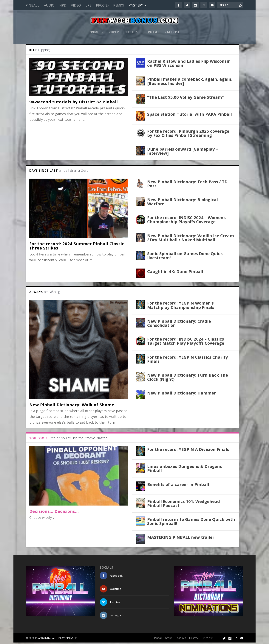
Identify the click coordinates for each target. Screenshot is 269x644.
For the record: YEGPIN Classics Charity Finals (188, 360)
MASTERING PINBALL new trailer (181, 539)
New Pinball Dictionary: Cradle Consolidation (179, 325)
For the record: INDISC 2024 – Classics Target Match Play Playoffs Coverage (186, 342)
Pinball (32, 5)
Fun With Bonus (45, 640)
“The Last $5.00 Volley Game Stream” (185, 99)
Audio (49, 5)
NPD (63, 5)
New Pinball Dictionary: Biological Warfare (183, 203)
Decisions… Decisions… (54, 513)
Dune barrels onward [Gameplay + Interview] (183, 152)
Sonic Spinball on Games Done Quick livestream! (185, 257)
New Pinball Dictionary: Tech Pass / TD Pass (187, 185)
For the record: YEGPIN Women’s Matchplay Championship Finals (181, 306)
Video (76, 5)
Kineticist (172, 27)
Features (131, 27)
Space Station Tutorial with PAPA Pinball (190, 116)
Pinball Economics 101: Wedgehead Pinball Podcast (184, 505)
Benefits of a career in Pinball (178, 486)
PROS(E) (102, 5)
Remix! (118, 5)
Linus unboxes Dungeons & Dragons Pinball (185, 470)
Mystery (136, 5)
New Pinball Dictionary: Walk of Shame (72, 406)
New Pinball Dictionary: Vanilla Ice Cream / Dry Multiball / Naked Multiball (191, 239)
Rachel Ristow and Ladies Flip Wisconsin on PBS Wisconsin (189, 65)
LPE (88, 5)
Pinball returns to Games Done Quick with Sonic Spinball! (191, 523)
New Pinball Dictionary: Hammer (181, 394)
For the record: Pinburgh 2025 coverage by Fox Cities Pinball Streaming (188, 135)
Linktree (153, 27)
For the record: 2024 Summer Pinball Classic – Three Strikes (79, 247)
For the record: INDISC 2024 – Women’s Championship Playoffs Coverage (187, 221)
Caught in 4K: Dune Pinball (175, 273)
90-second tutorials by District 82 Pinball (74, 103)
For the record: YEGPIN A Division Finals (188, 451)
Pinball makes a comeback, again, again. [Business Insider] (190, 82)
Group (114, 27)
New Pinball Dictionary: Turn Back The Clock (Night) (188, 378)
